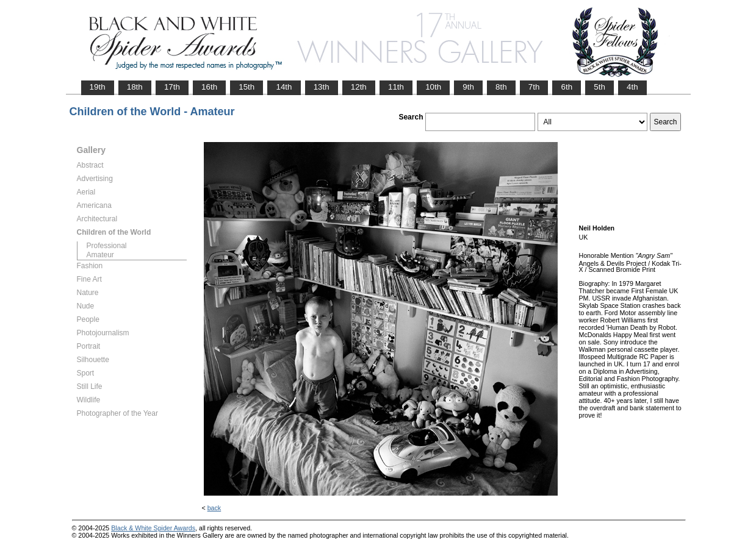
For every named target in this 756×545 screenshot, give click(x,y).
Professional (107, 246)
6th (567, 87)
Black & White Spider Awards (153, 528)
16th (209, 87)
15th (247, 87)
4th (632, 87)
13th (322, 87)
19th (98, 87)
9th (468, 87)
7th (534, 87)
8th (501, 87)
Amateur (100, 255)
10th (433, 87)
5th (599, 87)
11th (396, 87)
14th (284, 87)
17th (172, 87)
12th (359, 87)
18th (135, 87)
